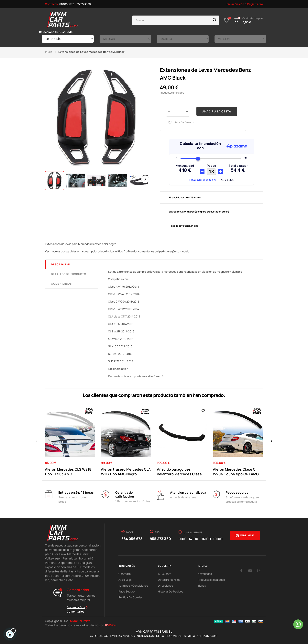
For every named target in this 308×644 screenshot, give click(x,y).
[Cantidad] (178, 112)
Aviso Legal (125, 580)
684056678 (67, 4)
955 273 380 (160, 539)
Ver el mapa (247, 535)
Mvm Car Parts (80, 621)
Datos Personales (169, 580)
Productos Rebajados (211, 580)
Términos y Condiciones (133, 586)
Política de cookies (131, 597)
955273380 (84, 4)
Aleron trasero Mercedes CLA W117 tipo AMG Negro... (126, 472)
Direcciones (165, 586)
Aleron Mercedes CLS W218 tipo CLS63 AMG (68, 472)
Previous (48, 179)
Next (145, 179)
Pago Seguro (126, 591)
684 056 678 (132, 539)
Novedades (205, 574)
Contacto (125, 574)
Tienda (202, 586)
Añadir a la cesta (217, 111)
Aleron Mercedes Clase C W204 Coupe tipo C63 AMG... (237, 472)
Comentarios (61, 284)
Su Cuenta (165, 574)
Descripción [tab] (61, 264)
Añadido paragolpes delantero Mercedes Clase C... (179, 472)
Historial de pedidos (170, 591)
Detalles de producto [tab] (69, 274)
